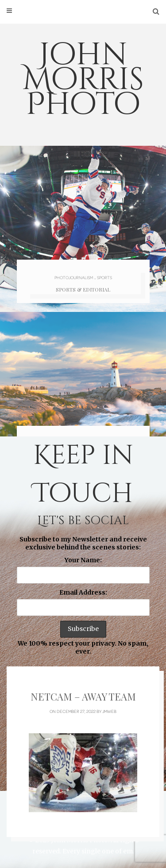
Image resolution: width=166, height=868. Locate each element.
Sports (104, 277)
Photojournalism (74, 277)
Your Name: (83, 560)
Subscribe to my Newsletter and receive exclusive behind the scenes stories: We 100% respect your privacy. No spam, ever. (83, 596)
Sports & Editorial (83, 290)
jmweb (109, 711)
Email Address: (83, 592)
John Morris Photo (83, 80)
